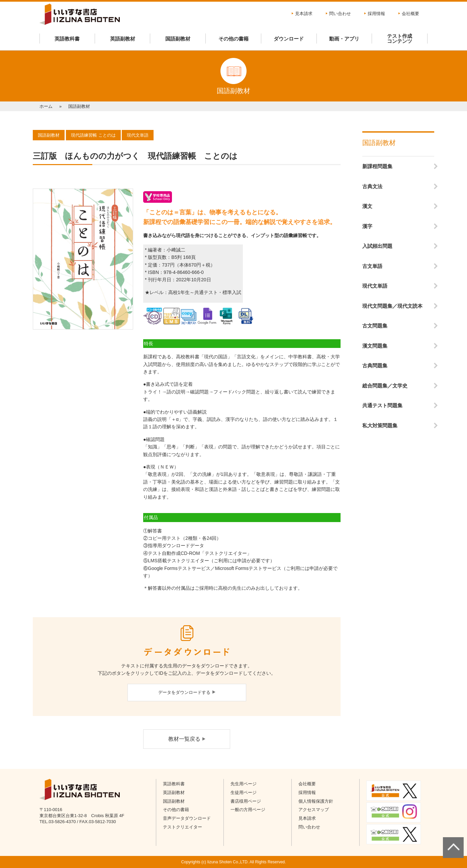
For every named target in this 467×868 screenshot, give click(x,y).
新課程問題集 (377, 166)
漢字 (367, 226)
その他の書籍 (233, 39)
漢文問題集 (375, 346)
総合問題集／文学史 (385, 386)
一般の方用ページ (248, 810)
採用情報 (376, 14)
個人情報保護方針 (316, 801)
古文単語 (372, 266)
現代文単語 (375, 286)
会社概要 (410, 14)
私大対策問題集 (380, 425)
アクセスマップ (314, 810)
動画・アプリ (344, 39)
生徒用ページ (244, 792)
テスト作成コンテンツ (400, 39)
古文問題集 (375, 326)
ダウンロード (289, 39)
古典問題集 (375, 366)
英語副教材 (123, 39)
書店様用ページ (246, 801)
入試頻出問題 (377, 246)
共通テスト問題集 (382, 405)
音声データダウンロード (187, 818)
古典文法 (372, 186)
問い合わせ (340, 14)
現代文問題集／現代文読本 (392, 306)
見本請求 (304, 14)
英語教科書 (67, 39)
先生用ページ (244, 784)
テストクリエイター (182, 827)
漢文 (367, 206)
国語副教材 (178, 39)
